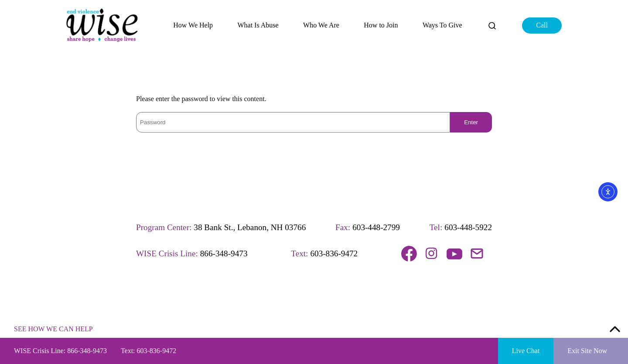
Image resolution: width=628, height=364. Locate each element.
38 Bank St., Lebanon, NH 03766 (250, 227)
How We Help (193, 25)
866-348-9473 (224, 253)
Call (542, 25)
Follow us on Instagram (432, 254)
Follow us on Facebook (409, 254)
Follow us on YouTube (454, 254)
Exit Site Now (587, 351)
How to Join (381, 25)
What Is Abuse (258, 25)
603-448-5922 (468, 227)
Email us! (477, 254)
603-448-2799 (376, 227)
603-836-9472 (334, 253)
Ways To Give (442, 25)
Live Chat (526, 351)
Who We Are (321, 25)
